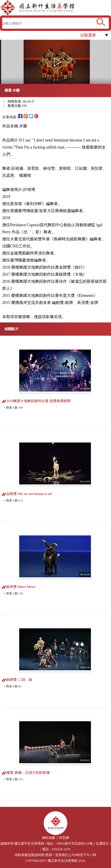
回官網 (64, 838)
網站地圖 (49, 838)
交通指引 (102, 844)
